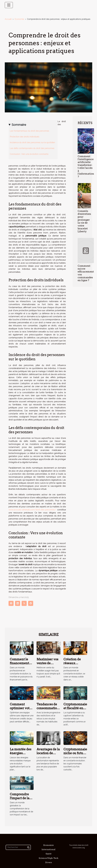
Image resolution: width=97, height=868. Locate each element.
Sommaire (19, 125)
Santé (48, 854)
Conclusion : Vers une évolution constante (29, 154)
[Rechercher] (18, 847)
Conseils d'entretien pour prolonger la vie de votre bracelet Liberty (84, 221)
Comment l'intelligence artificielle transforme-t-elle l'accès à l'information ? (86, 166)
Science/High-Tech (48, 858)
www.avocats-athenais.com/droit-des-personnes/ (32, 510)
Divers (49, 862)
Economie (19, 19)
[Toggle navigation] (9, 5)
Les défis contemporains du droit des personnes (32, 148)
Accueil (8, 19)
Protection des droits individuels (25, 137)
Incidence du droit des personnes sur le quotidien (32, 142)
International (48, 849)
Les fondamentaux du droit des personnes (29, 131)
